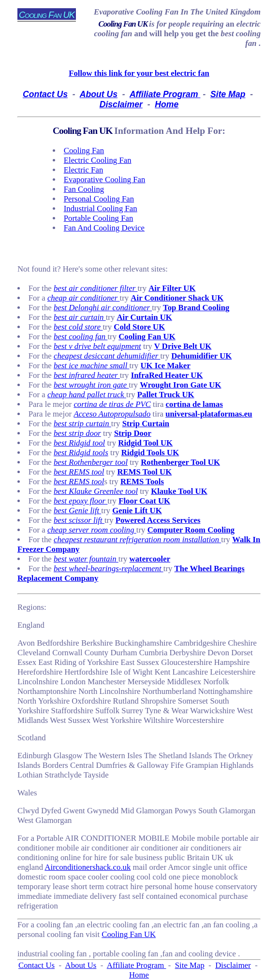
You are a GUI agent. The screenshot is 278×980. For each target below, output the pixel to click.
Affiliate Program (165, 94)
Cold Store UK (139, 327)
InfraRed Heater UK (167, 375)
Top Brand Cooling (196, 308)
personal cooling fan (99, 199)
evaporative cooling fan (105, 180)
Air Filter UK (172, 288)
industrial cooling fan (101, 209)
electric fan (84, 170)
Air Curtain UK (145, 317)
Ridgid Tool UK (145, 443)
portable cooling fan (99, 218)
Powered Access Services (158, 520)
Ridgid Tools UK (150, 453)
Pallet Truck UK (166, 395)
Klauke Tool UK (179, 491)
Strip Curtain (146, 424)
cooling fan (84, 151)
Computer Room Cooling (191, 530)
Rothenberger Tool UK (180, 462)
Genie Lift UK (137, 511)
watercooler (150, 559)
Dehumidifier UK (201, 356)
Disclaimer (121, 104)
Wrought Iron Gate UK (180, 385)
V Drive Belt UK (183, 346)
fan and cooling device (104, 228)
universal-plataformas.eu (209, 414)
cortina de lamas (194, 404)
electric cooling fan (98, 160)
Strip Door (133, 433)
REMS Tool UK (144, 472)
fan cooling (84, 189)
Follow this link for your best (139, 73)
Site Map (228, 94)
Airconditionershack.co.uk (88, 867)
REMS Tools (142, 482)
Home (167, 104)
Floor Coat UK (144, 501)
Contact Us (45, 94)
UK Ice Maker (165, 366)
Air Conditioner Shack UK (177, 298)
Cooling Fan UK (124, 24)
